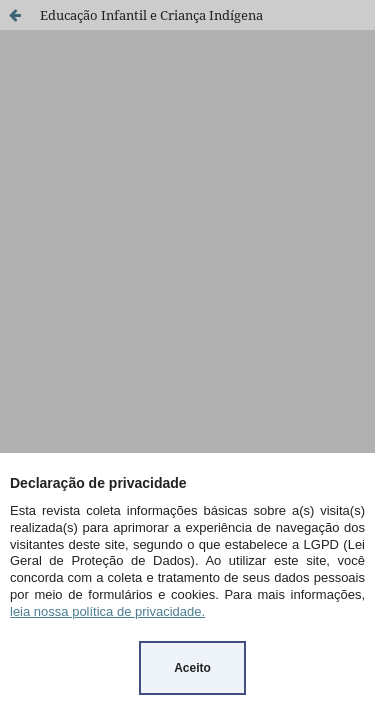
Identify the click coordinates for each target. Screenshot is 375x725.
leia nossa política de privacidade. (107, 611)
